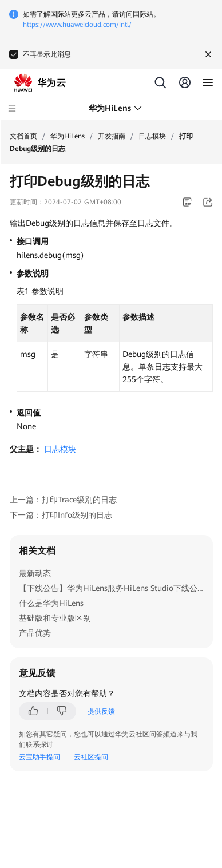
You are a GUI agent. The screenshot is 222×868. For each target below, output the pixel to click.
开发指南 (112, 136)
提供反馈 (101, 711)
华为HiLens (68, 136)
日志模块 (152, 136)
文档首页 (23, 136)
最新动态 (35, 573)
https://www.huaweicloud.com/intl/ (77, 25)
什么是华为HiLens (51, 603)
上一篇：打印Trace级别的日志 (63, 500)
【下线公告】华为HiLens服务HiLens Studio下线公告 (112, 588)
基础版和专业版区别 (55, 618)
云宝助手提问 (39, 757)
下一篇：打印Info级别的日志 (61, 515)
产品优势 (35, 633)
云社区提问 (91, 757)
